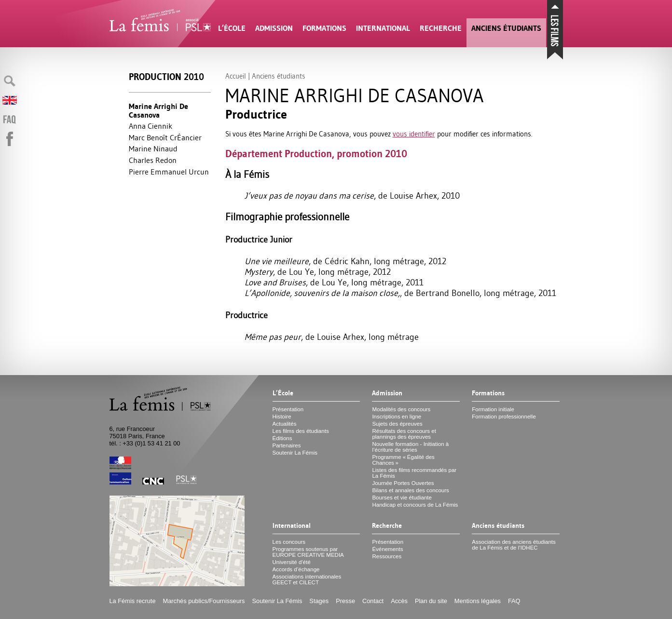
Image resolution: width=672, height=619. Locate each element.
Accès (399, 601)
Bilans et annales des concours (410, 490)
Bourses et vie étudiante (402, 498)
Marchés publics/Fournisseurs (204, 601)
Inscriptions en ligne (397, 417)
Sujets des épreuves (397, 424)
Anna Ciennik (151, 126)
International (383, 28)
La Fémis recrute (133, 601)
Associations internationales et (307, 579)
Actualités (285, 424)
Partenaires (287, 445)
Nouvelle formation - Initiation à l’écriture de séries (410, 447)
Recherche (441, 28)
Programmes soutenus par (308, 552)
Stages (319, 601)
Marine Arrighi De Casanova (158, 111)
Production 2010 (166, 77)
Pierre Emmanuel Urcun (169, 172)
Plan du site (431, 601)
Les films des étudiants (301, 431)
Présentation (288, 409)
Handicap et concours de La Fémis (415, 505)
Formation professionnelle (504, 417)
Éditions (282, 438)
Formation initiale (493, 409)
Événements (387, 549)
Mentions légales (478, 601)
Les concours (289, 542)
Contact (373, 601)
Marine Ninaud (153, 148)
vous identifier (414, 134)
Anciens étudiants (506, 28)
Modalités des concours (401, 409)
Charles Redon (153, 160)
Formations (324, 28)
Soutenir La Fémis (295, 453)
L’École (232, 28)
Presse (345, 601)
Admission (274, 28)
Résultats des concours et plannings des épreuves (404, 434)
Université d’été (292, 562)
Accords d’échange (296, 569)
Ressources (387, 556)
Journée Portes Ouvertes (403, 483)
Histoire (282, 417)
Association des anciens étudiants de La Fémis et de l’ (514, 545)
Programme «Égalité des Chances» (403, 460)
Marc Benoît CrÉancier (165, 137)
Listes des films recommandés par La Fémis (414, 473)
